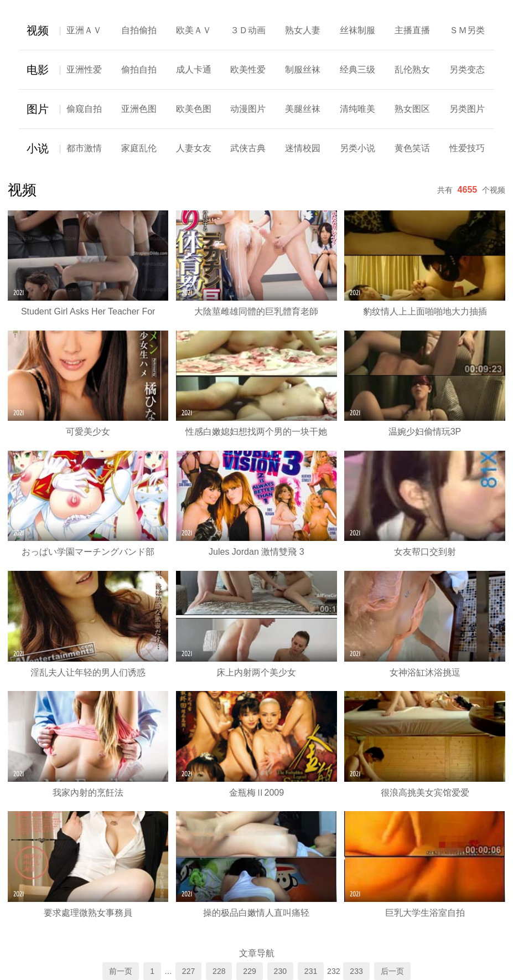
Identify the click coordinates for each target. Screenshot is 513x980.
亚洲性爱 (84, 69)
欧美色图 (194, 109)
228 (219, 971)
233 (356, 971)
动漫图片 (248, 109)
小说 (38, 148)
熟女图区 (412, 109)
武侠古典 (248, 148)
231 (311, 971)
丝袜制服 (357, 30)
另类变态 (467, 69)
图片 (38, 109)
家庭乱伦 (139, 148)
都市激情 (84, 148)
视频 (38, 30)
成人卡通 (194, 69)
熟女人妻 (303, 30)
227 (188, 971)
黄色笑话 (412, 148)
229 (249, 971)
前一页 (121, 971)
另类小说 (357, 148)
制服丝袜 (303, 69)
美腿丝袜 (303, 109)
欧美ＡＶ (194, 30)
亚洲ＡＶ (84, 30)
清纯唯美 (357, 109)
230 (280, 971)
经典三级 (357, 69)
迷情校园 (303, 148)
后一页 (392, 971)
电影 (38, 70)
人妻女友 (194, 148)
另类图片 (467, 109)
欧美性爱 (248, 69)
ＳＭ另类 (467, 30)
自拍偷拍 (139, 30)
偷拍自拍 (139, 69)
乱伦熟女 (412, 69)
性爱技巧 (467, 148)
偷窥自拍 (84, 109)
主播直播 (412, 30)
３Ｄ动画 (248, 30)
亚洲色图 (139, 109)
